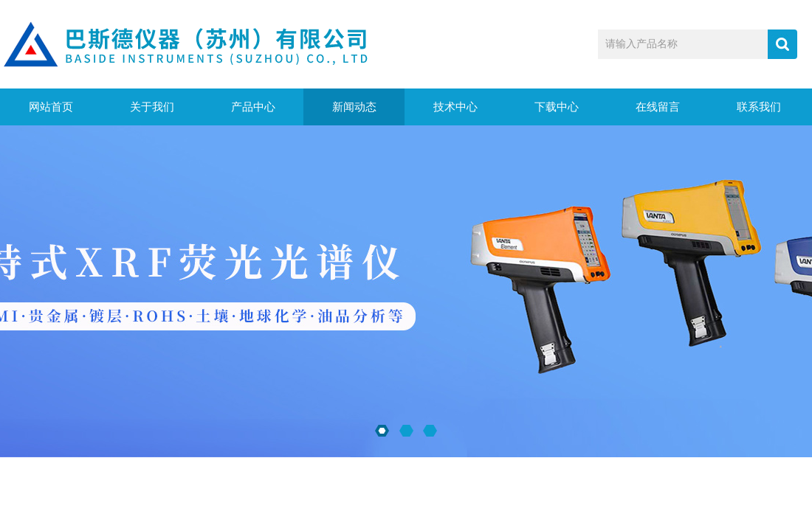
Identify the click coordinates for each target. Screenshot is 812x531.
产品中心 (253, 107)
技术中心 (455, 107)
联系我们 (759, 107)
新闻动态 (354, 107)
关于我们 (152, 107)
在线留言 (658, 107)
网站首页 (51, 107)
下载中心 (557, 107)
